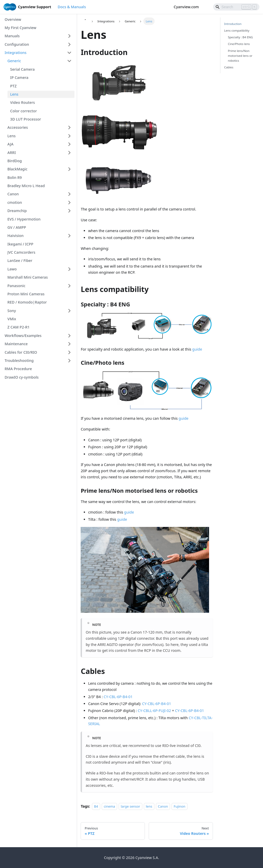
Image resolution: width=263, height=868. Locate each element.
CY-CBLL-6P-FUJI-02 (154, 711)
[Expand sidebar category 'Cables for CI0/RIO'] (69, 352)
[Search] (236, 7)
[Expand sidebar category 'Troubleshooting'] (69, 361)
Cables (229, 67)
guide (197, 349)
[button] (38, 36)
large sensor (130, 806)
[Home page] (85, 21)
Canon (163, 806)
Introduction (233, 24)
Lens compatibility (237, 30)
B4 (96, 806)
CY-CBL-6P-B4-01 (118, 697)
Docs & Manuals (72, 7)
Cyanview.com (189, 7)
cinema (109, 806)
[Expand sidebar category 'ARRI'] (69, 153)
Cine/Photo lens (239, 44)
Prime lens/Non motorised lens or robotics (240, 56)
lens (149, 806)
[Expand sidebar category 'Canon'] (69, 194)
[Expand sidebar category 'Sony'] (69, 311)
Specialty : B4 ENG (240, 37)
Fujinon (179, 806)
